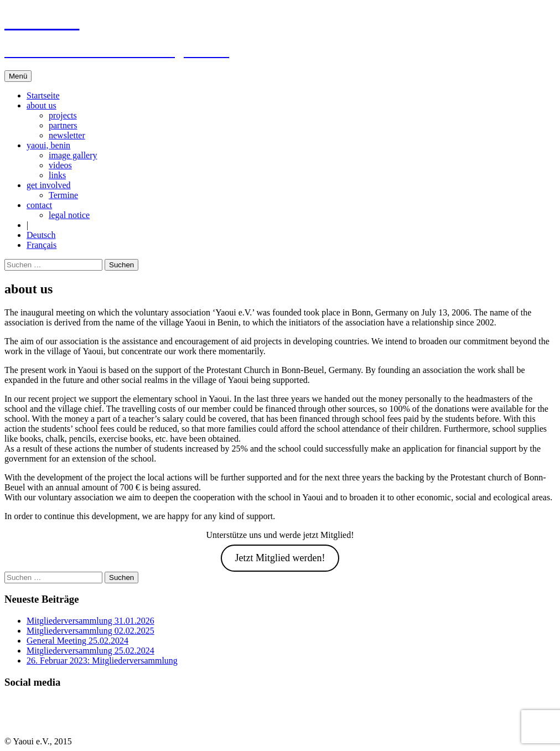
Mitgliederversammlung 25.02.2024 (90, 651)
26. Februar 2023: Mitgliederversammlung (102, 661)
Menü (18, 76)
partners (63, 125)
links (57, 175)
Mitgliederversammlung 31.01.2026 (90, 621)
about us (42, 105)
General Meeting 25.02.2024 (77, 641)
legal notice (69, 215)
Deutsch (41, 235)
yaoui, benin (48, 145)
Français (42, 245)
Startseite (43, 95)
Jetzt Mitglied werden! (280, 558)
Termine (63, 195)
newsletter (67, 135)
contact (39, 205)
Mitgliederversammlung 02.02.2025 (90, 631)
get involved (49, 185)
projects (63, 115)
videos (60, 165)
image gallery (73, 155)
